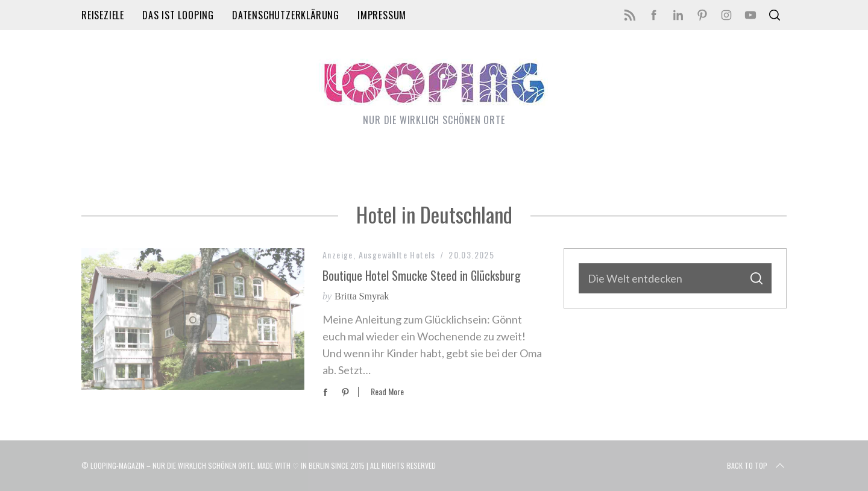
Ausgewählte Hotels (397, 255)
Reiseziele (103, 15)
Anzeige (338, 255)
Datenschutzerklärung (286, 15)
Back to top (757, 466)
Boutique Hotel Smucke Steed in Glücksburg (422, 275)
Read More (387, 392)
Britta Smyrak (362, 296)
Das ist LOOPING (178, 15)
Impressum (382, 15)
